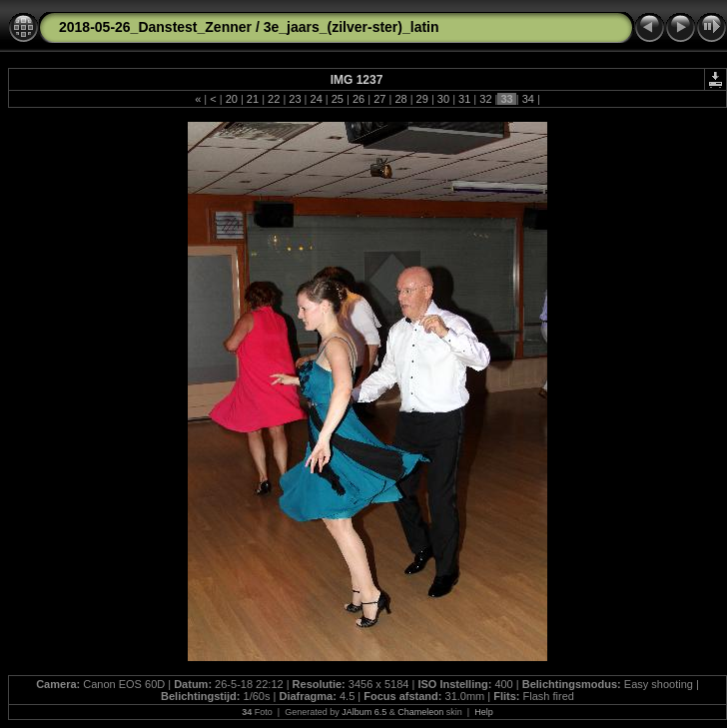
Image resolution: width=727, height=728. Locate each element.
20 (232, 99)
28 (400, 99)
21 (253, 99)
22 (274, 99)
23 (295, 99)
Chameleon (420, 712)
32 (485, 99)
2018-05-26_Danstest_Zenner (155, 27)
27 (379, 99)
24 (316, 99)
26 (359, 99)
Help (484, 712)
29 (422, 99)
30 (443, 99)
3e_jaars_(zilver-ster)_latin (352, 27)
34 (528, 99)
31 (464, 99)
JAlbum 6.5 (364, 712)
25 (338, 99)
